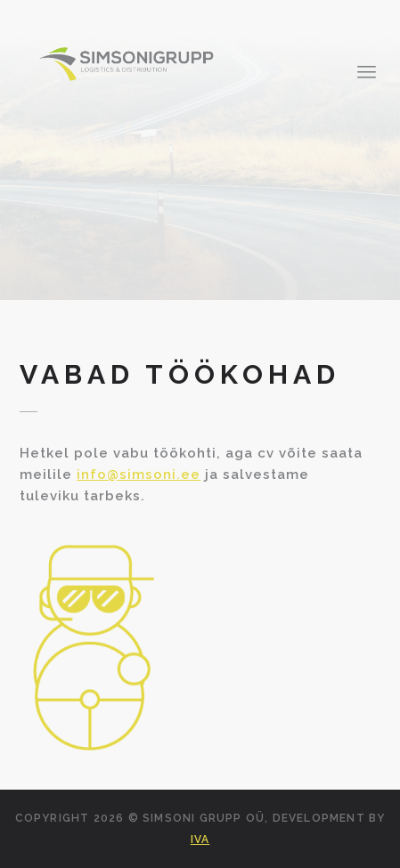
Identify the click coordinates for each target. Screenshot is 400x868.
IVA (200, 840)
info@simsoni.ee (139, 475)
